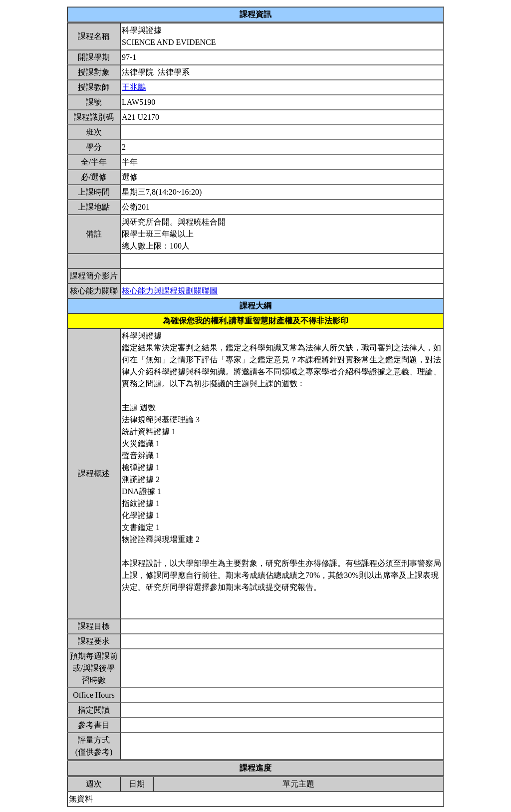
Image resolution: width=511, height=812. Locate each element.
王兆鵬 (134, 87)
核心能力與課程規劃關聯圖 (170, 291)
